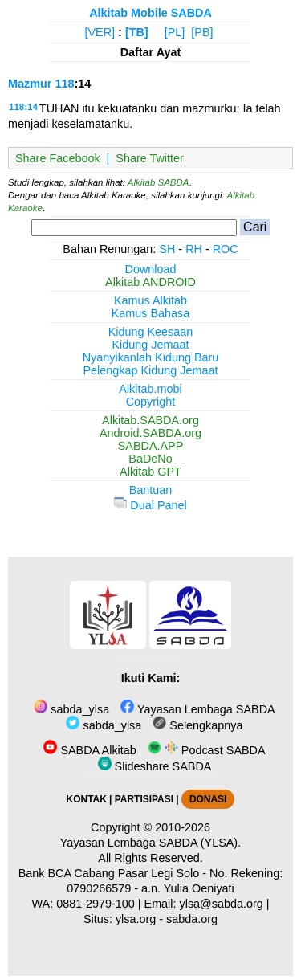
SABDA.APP (151, 446)
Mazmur (30, 84)
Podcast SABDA (207, 750)
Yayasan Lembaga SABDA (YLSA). (150, 843)
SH (167, 249)
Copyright (151, 402)
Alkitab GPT (150, 472)
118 (64, 84)
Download (151, 269)
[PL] (175, 32)
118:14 (23, 107)
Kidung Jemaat (151, 345)
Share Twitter (150, 158)
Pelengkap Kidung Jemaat (150, 370)
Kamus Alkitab (150, 300)
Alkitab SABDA (159, 182)
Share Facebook (58, 158)
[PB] (202, 32)
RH (194, 249)
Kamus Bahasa (151, 313)
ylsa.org (136, 919)
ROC (226, 249)
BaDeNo (150, 459)
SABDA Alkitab (89, 750)
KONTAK (87, 799)
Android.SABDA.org (150, 433)
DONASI (208, 799)
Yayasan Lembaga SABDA (197, 709)
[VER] (100, 32)
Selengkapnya (197, 725)
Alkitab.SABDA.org (150, 420)
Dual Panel (150, 505)
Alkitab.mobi (150, 389)
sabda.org (192, 919)
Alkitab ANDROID (150, 282)
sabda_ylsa (71, 709)
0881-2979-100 (96, 904)
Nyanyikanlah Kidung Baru (151, 357)
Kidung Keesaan (151, 332)
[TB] (137, 32)
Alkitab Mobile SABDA (150, 13)
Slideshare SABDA (155, 766)
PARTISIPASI (144, 799)
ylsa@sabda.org (222, 904)
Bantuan (151, 490)
